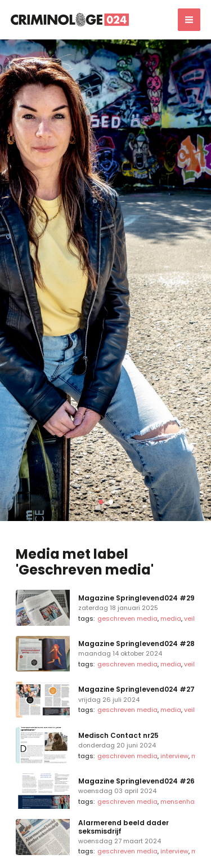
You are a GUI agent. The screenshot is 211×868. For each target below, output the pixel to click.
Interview (174, 756)
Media (171, 618)
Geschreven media (127, 618)
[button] (101, 502)
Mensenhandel (185, 802)
